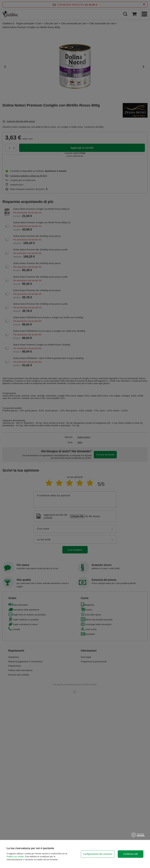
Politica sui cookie (15, 857)
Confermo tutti (130, 854)
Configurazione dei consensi (98, 854)
